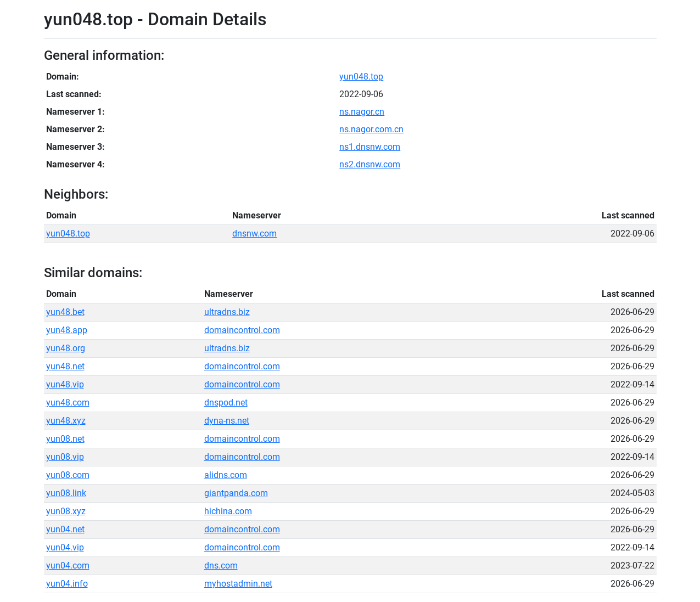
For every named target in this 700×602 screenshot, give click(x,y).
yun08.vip (65, 457)
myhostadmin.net (238, 584)
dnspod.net (226, 403)
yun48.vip (65, 384)
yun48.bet (65, 312)
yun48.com (68, 403)
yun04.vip (65, 547)
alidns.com (226, 475)
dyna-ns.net (227, 421)
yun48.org (66, 348)
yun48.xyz (66, 421)
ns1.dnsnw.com (370, 147)
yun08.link (66, 493)
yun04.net (65, 529)
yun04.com (68, 566)
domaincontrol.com (242, 330)
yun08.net (65, 439)
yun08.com (68, 475)
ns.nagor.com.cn (371, 129)
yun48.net (65, 366)
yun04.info (67, 584)
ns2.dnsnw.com (370, 164)
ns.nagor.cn (362, 112)
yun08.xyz (66, 511)
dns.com (221, 566)
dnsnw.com (254, 234)
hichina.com (228, 511)
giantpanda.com (236, 493)
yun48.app (67, 330)
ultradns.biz (227, 312)
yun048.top (361, 77)
